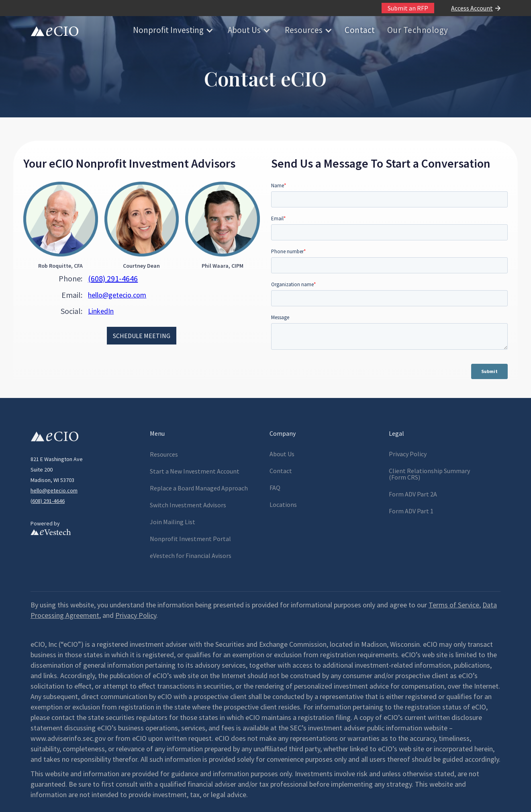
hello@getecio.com (117, 295)
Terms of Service (454, 605)
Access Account (472, 8)
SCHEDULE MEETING (142, 336)
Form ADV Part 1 (411, 511)
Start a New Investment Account (195, 471)
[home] (55, 30)
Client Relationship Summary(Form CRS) (429, 474)
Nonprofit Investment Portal (190, 539)
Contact (360, 30)
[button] (172, 30)
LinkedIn (101, 311)
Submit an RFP (408, 8)
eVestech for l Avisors (191, 556)
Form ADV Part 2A (413, 494)
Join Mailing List (173, 522)
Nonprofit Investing (168, 30)
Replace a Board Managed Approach (199, 488)
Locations (283, 504)
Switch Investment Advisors (188, 505)
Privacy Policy (408, 454)
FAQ (275, 488)
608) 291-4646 (48, 501)
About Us (244, 30)
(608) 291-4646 (113, 278)
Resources (304, 30)
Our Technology (418, 30)
